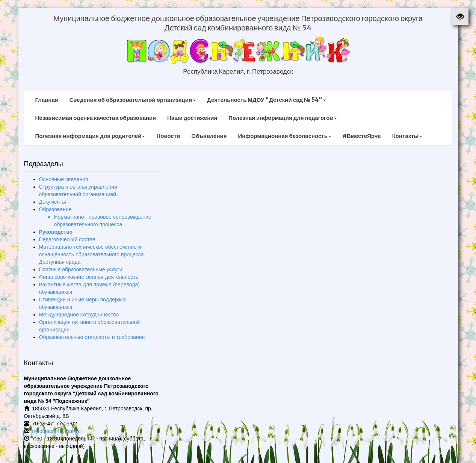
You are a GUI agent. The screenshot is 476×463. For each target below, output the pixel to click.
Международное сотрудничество (79, 315)
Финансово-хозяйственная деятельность (89, 277)
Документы (53, 202)
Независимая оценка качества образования (96, 118)
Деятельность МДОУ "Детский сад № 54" (267, 100)
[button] (460, 16)
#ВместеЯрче (362, 136)
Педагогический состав (67, 239)
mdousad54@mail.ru (56, 431)
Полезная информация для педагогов (283, 118)
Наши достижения (192, 118)
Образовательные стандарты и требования (92, 337)
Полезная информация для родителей (90, 136)
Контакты (407, 136)
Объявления (209, 136)
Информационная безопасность (285, 136)
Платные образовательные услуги (81, 269)
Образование (55, 209)
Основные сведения (64, 179)
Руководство (56, 232)
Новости (168, 136)
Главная (47, 100)
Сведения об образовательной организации (133, 100)
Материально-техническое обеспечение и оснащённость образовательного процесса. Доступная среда (92, 254)
